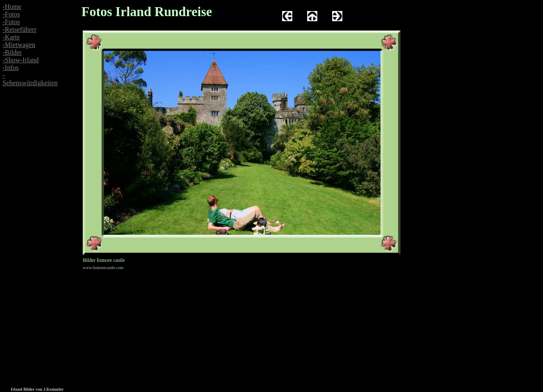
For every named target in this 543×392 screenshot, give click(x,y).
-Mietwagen (19, 45)
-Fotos (11, 14)
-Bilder (12, 52)
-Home (12, 7)
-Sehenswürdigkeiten (30, 79)
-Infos (11, 68)
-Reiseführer (20, 29)
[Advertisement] (25, 173)
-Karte (11, 37)
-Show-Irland (21, 60)
